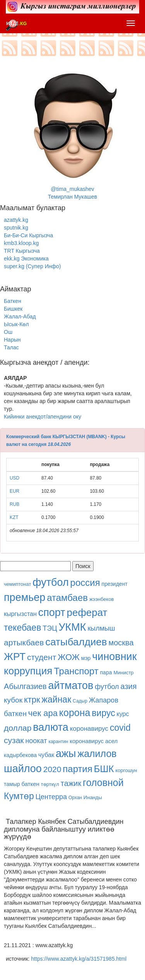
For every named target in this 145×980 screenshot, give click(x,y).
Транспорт (76, 671)
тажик (71, 783)
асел (111, 741)
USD (14, 478)
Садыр (80, 701)
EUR (14, 491)
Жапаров (104, 700)
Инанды (93, 797)
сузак (14, 740)
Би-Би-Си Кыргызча (28, 235)
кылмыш (101, 628)
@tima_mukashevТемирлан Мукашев (73, 131)
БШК (104, 769)
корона (75, 713)
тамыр (12, 784)
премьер (25, 597)
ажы (66, 754)
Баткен (13, 301)
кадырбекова (20, 755)
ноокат (36, 741)
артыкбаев (24, 642)
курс (123, 714)
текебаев (22, 628)
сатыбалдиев (76, 642)
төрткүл (50, 784)
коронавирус (89, 729)
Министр (123, 673)
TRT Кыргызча (22, 251)
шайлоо (23, 769)
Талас (11, 347)
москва (121, 643)
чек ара (43, 713)
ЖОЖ (69, 657)
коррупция (28, 671)
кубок (13, 700)
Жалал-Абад (20, 316)
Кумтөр (19, 796)
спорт (52, 612)
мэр (86, 658)
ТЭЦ (50, 628)
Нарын (12, 340)
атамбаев (67, 598)
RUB (14, 504)
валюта (51, 727)
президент (115, 584)
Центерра (51, 797)
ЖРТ (15, 657)
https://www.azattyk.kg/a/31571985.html (79, 959)
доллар (18, 728)
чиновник (114, 657)
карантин (58, 742)
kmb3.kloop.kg (21, 243)
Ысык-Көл (16, 324)
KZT (14, 517)
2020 (52, 769)
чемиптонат (17, 584)
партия (78, 769)
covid (120, 728)
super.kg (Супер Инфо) (32, 266)
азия (129, 686)
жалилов (97, 754)
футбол (50, 582)
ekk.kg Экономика (26, 259)
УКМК (72, 627)
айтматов (71, 686)
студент (42, 657)
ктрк (32, 700)
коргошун (126, 770)
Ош (8, 332)
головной (103, 783)
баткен (15, 714)
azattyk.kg (16, 220)
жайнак (57, 699)
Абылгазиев (25, 686)
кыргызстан (20, 614)
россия (85, 583)
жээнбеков (102, 599)
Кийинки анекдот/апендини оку (43, 417)
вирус (103, 713)
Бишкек (13, 309)
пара (107, 672)
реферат (87, 612)
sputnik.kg (16, 228)
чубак (46, 755)
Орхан (75, 798)
